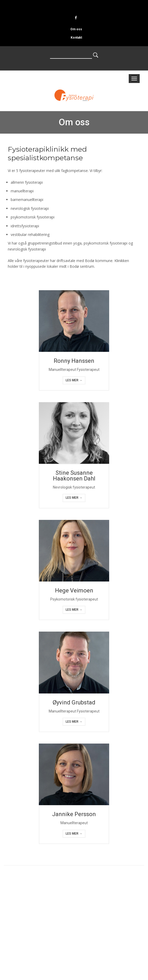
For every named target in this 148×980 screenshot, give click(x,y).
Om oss (76, 29)
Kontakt (76, 38)
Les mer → (74, 380)
